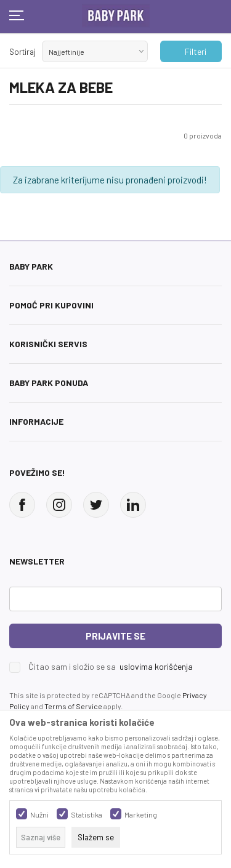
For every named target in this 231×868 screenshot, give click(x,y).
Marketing (141, 814)
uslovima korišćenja (156, 666)
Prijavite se (115, 636)
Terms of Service (73, 706)
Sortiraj (22, 52)
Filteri (189, 52)
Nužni (39, 814)
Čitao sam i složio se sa (111, 667)
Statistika (87, 814)
